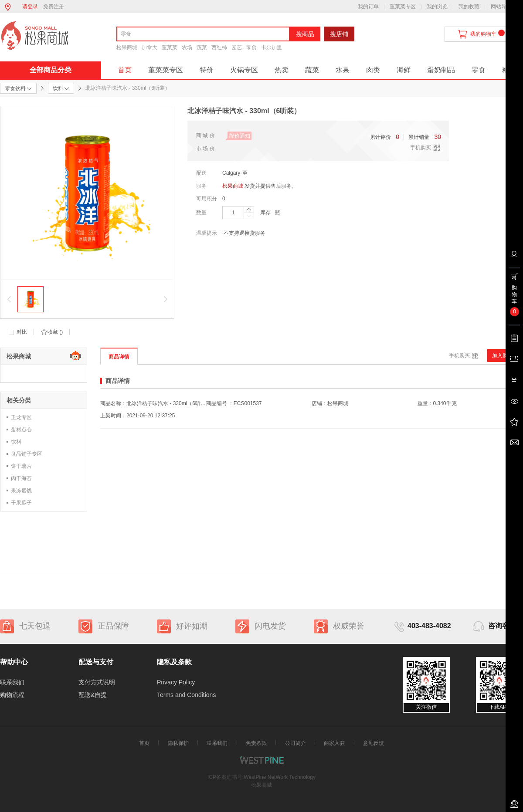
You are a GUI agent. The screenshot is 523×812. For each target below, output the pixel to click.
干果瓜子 (21, 503)
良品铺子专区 (27, 454)
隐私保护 (178, 743)
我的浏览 (437, 7)
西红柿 (219, 47)
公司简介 (295, 743)
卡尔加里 (272, 47)
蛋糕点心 (21, 430)
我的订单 (368, 7)
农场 (187, 47)
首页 (125, 70)
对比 (22, 332)
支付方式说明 (97, 682)
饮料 (16, 442)
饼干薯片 (21, 466)
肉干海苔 (21, 478)
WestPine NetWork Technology (280, 777)
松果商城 (127, 47)
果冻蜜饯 (21, 491)
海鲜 (404, 70)
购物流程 (12, 695)
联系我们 (12, 682)
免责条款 (256, 743)
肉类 (373, 70)
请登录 (30, 7)
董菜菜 (170, 47)
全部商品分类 (51, 70)
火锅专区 (244, 70)
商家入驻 (334, 743)
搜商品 (305, 34)
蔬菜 (202, 47)
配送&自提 (93, 695)
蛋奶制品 (441, 70)
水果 (343, 70)
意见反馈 (374, 743)
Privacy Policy (176, 682)
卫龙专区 (21, 417)
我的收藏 (469, 7)
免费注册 (54, 7)
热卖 (282, 70)
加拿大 (149, 47)
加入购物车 (505, 355)
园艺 (237, 47)
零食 (251, 47)
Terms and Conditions (186, 695)
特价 (207, 70)
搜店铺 (339, 34)
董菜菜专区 (403, 7)
